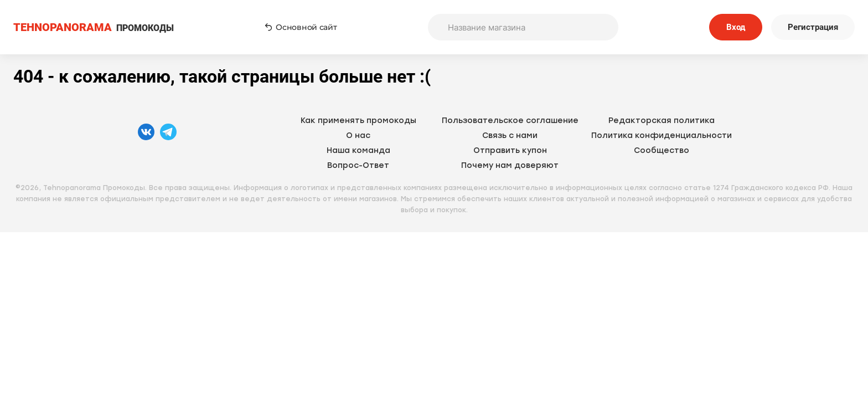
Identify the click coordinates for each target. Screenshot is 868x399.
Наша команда (358, 150)
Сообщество (662, 150)
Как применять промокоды (358, 121)
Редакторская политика (662, 121)
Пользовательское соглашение (510, 121)
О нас (358, 135)
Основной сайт (301, 27)
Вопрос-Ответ (358, 165)
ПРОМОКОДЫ (94, 27)
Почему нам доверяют (510, 165)
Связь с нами (510, 135)
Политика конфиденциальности (662, 135)
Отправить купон (510, 150)
